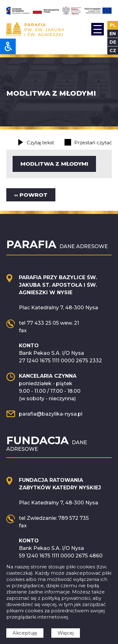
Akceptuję (25, 633)
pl (113, 25)
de (113, 42)
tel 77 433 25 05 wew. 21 (49, 323)
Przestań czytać (93, 143)
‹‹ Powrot (31, 195)
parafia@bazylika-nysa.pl (51, 414)
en (113, 34)
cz (113, 51)
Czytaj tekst (40, 143)
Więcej (66, 633)
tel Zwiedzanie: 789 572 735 (54, 518)
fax (23, 330)
